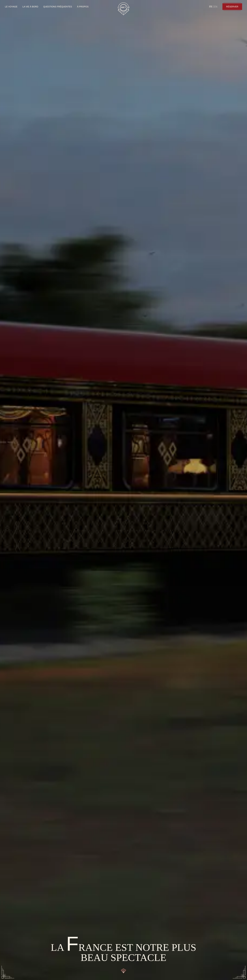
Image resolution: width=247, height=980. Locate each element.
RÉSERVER (232, 7)
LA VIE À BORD (30, 7)
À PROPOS (83, 7)
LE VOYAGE (11, 7)
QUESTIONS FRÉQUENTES (58, 7)
